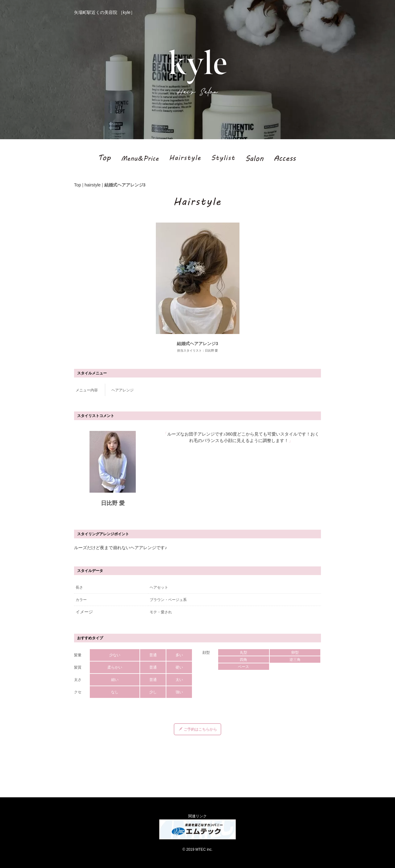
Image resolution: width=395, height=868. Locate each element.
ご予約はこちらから (198, 729)
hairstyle (93, 185)
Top (78, 185)
